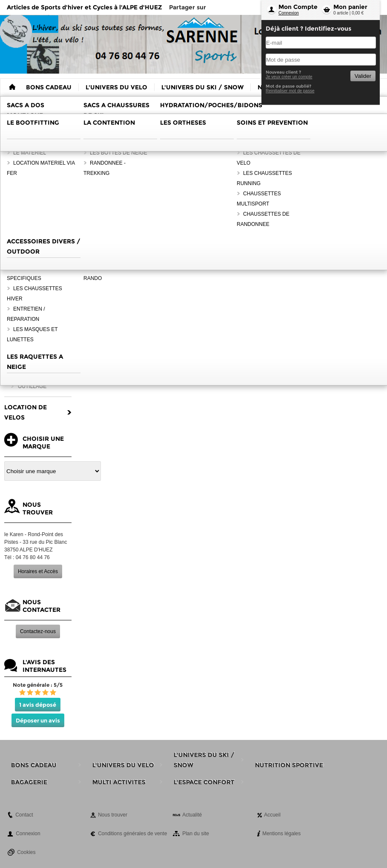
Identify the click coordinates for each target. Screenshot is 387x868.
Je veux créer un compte (289, 77)
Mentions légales (281, 834)
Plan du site (196, 834)
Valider (363, 76)
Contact (24, 815)
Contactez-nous (38, 631)
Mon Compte (298, 7)
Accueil (272, 815)
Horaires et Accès (38, 571)
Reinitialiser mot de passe (290, 91)
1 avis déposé (38, 705)
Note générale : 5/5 (38, 685)
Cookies (26, 852)
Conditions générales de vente (132, 834)
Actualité (192, 815)
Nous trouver (113, 815)
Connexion (289, 13)
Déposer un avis (38, 720)
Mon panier (350, 7)
